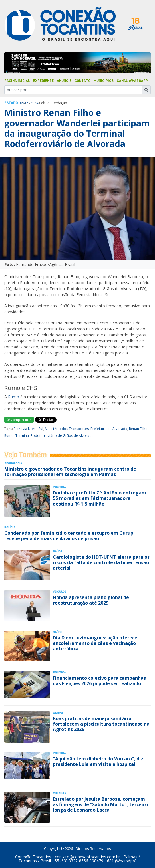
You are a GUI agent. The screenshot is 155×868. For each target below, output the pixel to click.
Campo (58, 713)
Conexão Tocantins (33, 857)
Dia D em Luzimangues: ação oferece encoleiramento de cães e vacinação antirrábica (95, 643)
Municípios (104, 81)
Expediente (43, 81)
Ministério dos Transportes (67, 429)
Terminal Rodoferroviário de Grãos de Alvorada (55, 436)
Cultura (59, 793)
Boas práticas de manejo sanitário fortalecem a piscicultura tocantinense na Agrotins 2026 (101, 724)
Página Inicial (17, 81)
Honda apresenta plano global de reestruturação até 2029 (91, 600)
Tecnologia (13, 463)
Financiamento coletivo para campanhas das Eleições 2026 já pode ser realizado (99, 681)
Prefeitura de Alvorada (109, 429)
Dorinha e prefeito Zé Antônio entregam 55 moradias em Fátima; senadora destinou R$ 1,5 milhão (99, 498)
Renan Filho (138, 429)
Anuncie (64, 81)
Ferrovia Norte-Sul (28, 429)
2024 (34, 103)
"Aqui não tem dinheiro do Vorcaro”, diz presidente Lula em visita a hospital (98, 761)
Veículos (60, 592)
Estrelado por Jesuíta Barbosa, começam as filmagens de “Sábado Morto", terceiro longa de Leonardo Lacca (100, 804)
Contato (82, 81)
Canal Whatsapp (132, 81)
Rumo (14, 397)
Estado (11, 103)
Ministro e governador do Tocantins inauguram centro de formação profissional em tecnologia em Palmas (70, 472)
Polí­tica (59, 487)
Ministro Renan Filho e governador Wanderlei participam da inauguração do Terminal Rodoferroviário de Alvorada (77, 128)
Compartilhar (19, 420)
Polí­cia (10, 527)
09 (22, 103)
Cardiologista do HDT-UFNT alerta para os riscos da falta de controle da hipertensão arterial (101, 562)
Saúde (58, 551)
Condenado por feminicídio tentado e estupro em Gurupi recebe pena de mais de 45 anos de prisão (70, 536)
